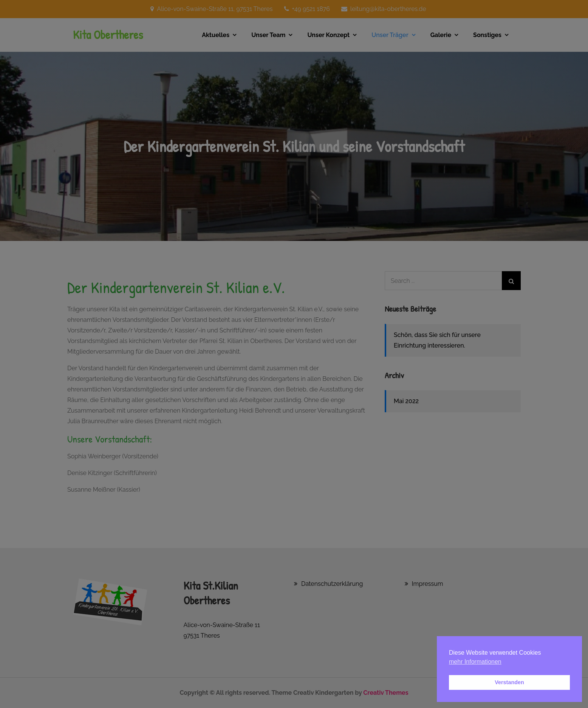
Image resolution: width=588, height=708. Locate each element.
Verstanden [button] (509, 682)
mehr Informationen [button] (475, 662)
